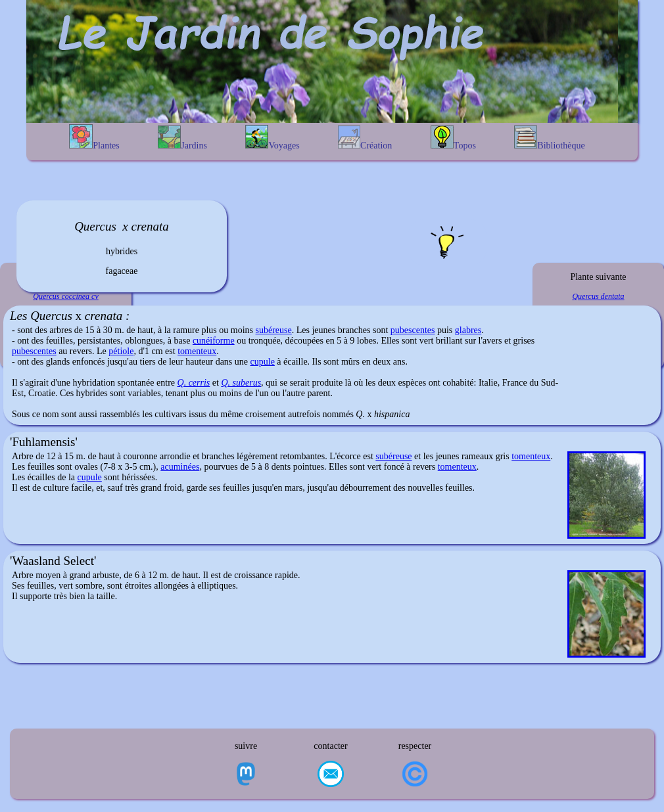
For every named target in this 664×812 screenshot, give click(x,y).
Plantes (94, 137)
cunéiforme (214, 341)
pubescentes (413, 330)
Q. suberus (241, 383)
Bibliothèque (549, 138)
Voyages (272, 138)
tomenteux (197, 351)
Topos (453, 138)
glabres (468, 330)
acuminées (180, 467)
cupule (263, 362)
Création (365, 138)
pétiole (121, 351)
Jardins (182, 138)
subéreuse (274, 330)
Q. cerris (194, 383)
